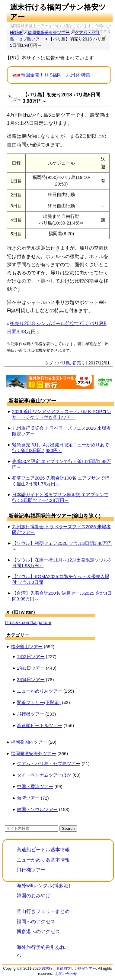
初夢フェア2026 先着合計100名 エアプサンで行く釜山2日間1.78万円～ (61, 481)
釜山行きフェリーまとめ (43, 911)
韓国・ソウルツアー (37, 809)
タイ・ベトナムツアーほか (44, 775)
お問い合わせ (66, 974)
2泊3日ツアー (31, 668)
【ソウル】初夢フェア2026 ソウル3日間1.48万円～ (62, 546)
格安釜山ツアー (27, 647)
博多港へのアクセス (38, 931)
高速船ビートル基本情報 (43, 850)
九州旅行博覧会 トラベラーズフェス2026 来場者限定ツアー (61, 431)
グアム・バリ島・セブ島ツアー (49, 763)
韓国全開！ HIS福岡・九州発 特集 (56, 75)
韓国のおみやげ (34, 896)
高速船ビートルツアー (40, 725)
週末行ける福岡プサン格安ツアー (69, 969)
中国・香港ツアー (35, 786)
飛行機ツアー (30, 714)
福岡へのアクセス (36, 922)
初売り (79, 363)
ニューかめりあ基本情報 (43, 860)
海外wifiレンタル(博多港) (43, 886)
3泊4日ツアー (31, 679)
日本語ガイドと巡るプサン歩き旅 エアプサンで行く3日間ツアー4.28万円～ (60, 497)
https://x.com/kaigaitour (28, 622)
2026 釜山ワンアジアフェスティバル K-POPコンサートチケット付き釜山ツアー (62, 414)
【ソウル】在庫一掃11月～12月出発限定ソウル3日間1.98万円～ (61, 563)
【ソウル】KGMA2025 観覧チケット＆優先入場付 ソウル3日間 (61, 579)
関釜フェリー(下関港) (39, 702)
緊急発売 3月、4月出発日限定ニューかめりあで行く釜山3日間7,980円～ (61, 448)
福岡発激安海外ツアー (34, 754)
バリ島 (64, 363)
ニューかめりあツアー (40, 691)
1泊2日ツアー (31, 657)
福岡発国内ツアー (29, 742)
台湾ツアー (28, 798)
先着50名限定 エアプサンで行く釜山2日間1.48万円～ (62, 464)
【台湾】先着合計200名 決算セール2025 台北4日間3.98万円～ (62, 596)
